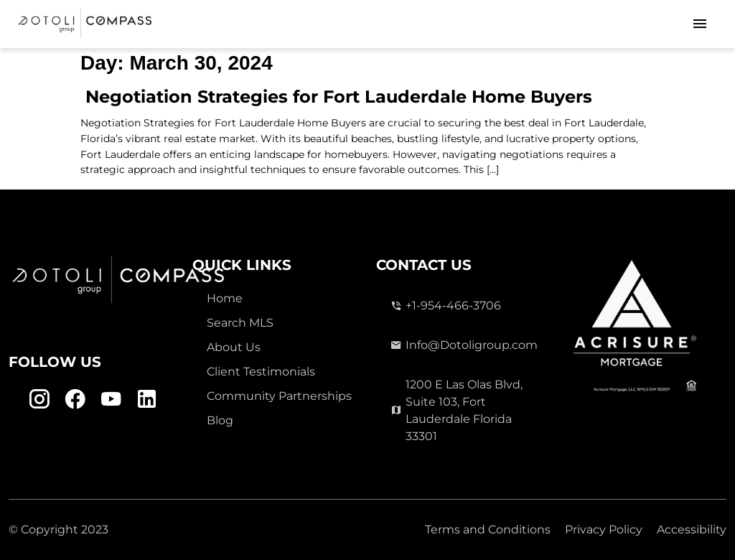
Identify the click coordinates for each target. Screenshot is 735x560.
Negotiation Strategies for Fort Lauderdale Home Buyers (336, 97)
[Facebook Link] (75, 400)
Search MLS (240, 323)
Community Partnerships (279, 396)
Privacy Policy (604, 529)
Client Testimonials (261, 372)
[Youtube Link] (111, 400)
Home (225, 298)
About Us (234, 347)
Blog (220, 420)
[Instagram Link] (39, 400)
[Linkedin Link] (147, 400)
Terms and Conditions (488, 529)
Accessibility (692, 529)
